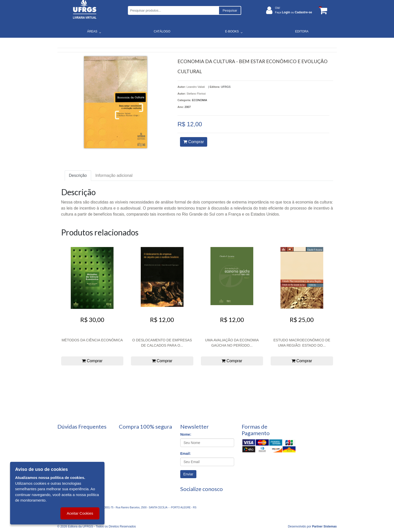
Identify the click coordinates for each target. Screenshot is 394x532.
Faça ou (293, 12)
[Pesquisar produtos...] (173, 10)
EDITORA (302, 31)
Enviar (188, 474)
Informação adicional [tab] (114, 175)
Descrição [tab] (78, 175)
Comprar (194, 142)
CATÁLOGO (162, 31)
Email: (186, 454)
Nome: (186, 434)
